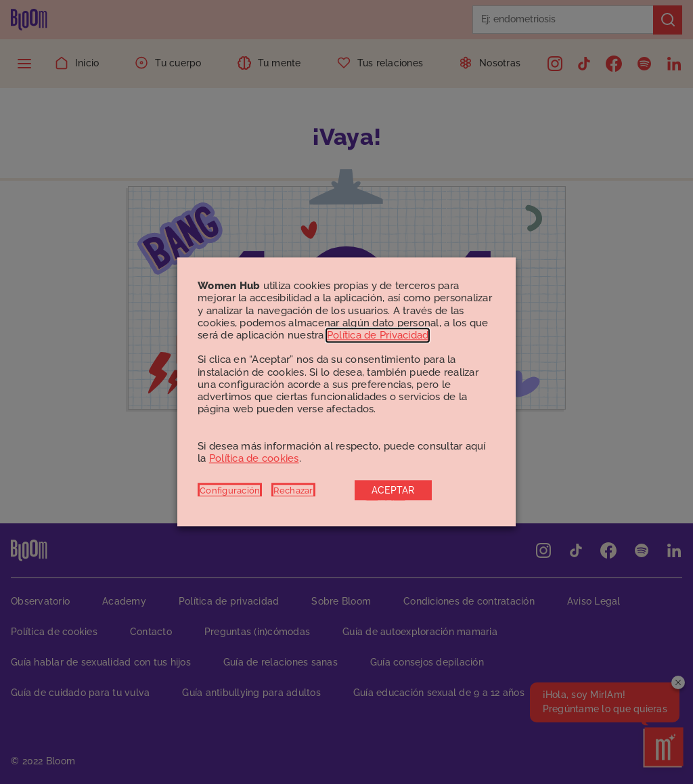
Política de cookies (254, 458)
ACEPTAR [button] (393, 491)
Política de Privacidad (378, 335)
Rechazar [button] (293, 491)
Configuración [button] (230, 491)
